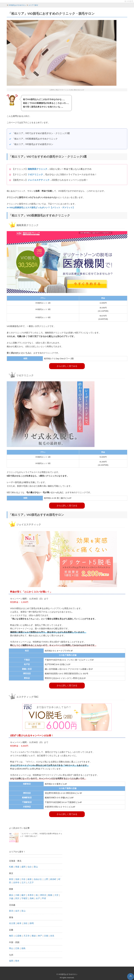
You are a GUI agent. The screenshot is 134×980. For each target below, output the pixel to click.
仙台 (30, 867)
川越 (11, 898)
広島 (17, 948)
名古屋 (12, 923)
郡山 (36, 867)
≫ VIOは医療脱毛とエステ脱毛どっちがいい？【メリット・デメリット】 (41, 207)
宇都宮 (24, 898)
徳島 (23, 948)
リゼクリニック (35, 174)
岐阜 (19, 923)
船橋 (50, 895)
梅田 (11, 936)
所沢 (17, 898)
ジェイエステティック (39, 180)
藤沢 (23, 895)
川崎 (17, 895)
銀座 (30, 879)
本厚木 (31, 895)
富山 (23, 911)
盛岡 (23, 867)
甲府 (44, 898)
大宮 (56, 895)
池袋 (17, 879)
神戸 (40, 936)
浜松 (26, 923)
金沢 (17, 911)
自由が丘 (38, 879)
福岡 (11, 961)
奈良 (52, 936)
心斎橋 (18, 936)
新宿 (11, 879)
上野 (46, 879)
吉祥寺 (16, 882)
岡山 (11, 948)
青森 (17, 867)
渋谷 (23, 879)
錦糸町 (53, 879)
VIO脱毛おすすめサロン (68, 974)
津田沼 (43, 895)
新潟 (11, 911)
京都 (46, 936)
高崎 (32, 898)
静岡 (32, 923)
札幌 (11, 867)
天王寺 (27, 936)
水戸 (38, 898)
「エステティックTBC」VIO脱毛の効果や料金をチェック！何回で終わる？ (36, 838)
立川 (23, 882)
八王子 (31, 882)
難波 (34, 936)
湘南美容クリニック (37, 169)
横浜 (11, 895)
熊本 (17, 961)
